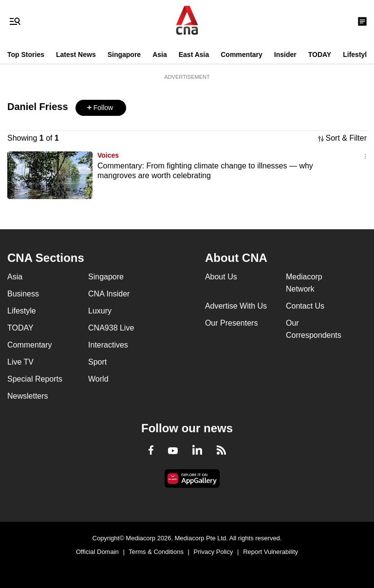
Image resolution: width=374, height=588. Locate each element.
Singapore (124, 55)
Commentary (242, 55)
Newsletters (28, 396)
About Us (221, 277)
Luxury (100, 311)
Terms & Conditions (156, 552)
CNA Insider (109, 294)
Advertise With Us (236, 306)
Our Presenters (231, 323)
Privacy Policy (214, 552)
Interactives (108, 345)
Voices (108, 155)
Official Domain (97, 552)
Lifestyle (357, 55)
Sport (97, 362)
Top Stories (26, 55)
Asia (160, 55)
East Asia (194, 55)
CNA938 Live (111, 328)
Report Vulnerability (271, 552)
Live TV (20, 362)
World (98, 379)
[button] (101, 108)
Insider (285, 55)
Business (23, 294)
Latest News (76, 55)
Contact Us (305, 306)
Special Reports (35, 379)
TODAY (320, 55)
